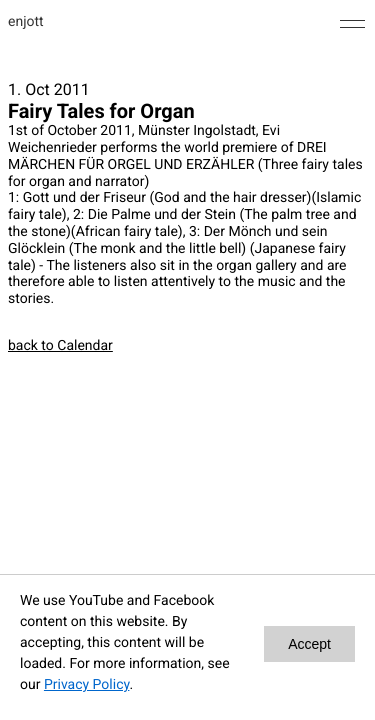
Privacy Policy (86, 685)
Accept (309, 644)
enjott (26, 22)
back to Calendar (60, 346)
